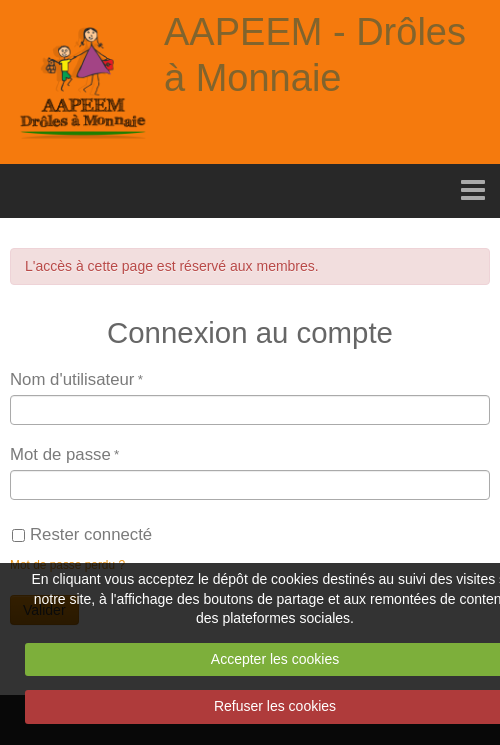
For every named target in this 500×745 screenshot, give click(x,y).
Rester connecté (82, 534)
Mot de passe (60, 454)
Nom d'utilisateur (72, 379)
